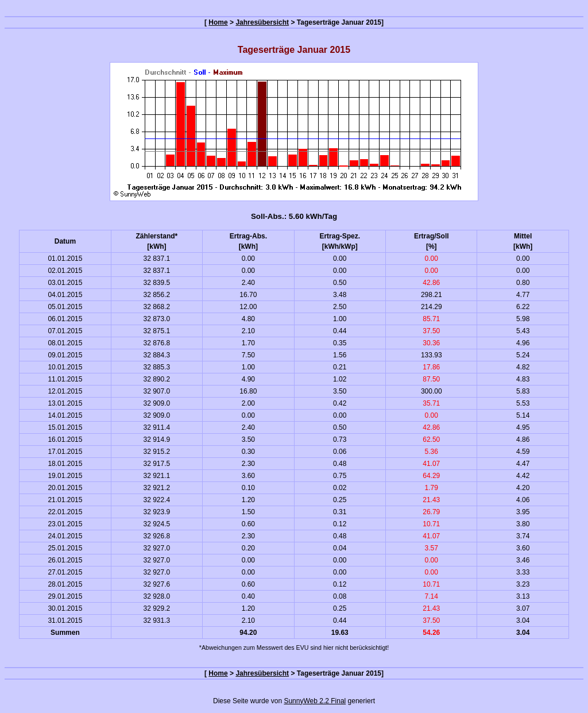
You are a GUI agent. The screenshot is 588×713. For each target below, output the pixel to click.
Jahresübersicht (262, 22)
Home (218, 22)
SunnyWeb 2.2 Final (315, 701)
